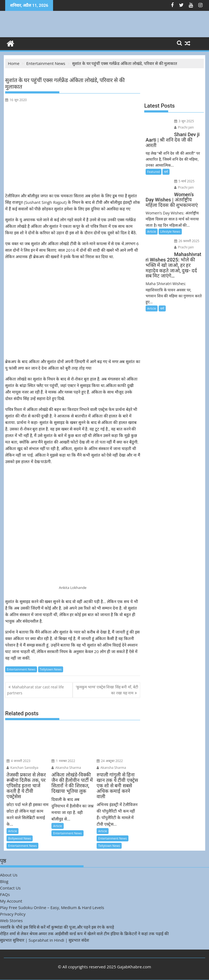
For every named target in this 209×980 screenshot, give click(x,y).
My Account (11, 901)
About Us (9, 875)
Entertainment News (21, 669)
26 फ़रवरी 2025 (187, 241)
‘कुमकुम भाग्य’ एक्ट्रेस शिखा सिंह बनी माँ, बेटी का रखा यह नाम (107, 690)
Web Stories (11, 920)
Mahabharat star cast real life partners (36, 690)
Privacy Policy (13, 914)
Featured (153, 172)
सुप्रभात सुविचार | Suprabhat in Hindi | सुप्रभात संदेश (44, 940)
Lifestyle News (170, 231)
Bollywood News (20, 838)
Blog (4, 881)
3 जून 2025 (184, 121)
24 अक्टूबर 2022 (110, 761)
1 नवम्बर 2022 (63, 761)
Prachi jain (184, 127)
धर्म (166, 172)
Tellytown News (51, 669)
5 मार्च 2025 (184, 181)
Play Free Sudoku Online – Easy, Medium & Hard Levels (52, 907)
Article (13, 831)
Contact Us (10, 888)
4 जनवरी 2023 (19, 761)
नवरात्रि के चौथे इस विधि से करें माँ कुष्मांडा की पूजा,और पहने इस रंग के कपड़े (57, 927)
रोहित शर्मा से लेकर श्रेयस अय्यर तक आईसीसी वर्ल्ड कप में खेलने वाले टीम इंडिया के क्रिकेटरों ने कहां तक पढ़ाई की (84, 934)
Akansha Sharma (66, 768)
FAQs (5, 894)
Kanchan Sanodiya (22, 768)
